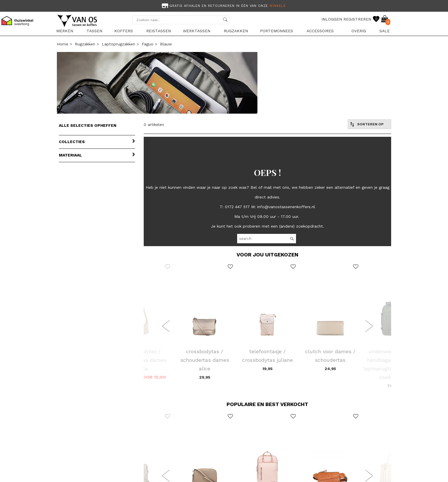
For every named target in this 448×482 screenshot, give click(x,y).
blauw (166, 44)
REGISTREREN (357, 19)
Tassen (94, 31)
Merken (65, 31)
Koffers (124, 31)
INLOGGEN (332, 19)
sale (385, 31)
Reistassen (159, 31)
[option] (224, 5)
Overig (359, 31)
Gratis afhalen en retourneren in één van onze (223, 6)
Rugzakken (236, 31)
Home (63, 44)
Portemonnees (277, 31)
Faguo (148, 44)
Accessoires (320, 31)
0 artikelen (154, 124)
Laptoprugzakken (118, 44)
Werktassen (197, 31)
